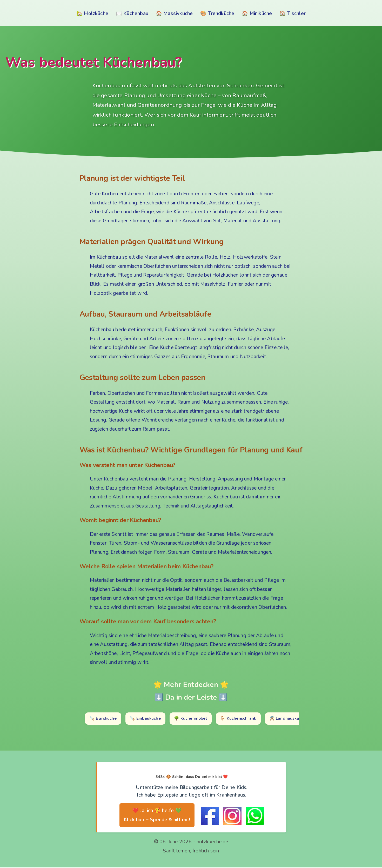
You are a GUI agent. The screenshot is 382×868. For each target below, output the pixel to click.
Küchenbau (136, 14)
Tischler (297, 14)
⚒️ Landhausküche (298, 719)
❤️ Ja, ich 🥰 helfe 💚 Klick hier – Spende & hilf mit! (157, 816)
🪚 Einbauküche (149, 719)
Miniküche (261, 14)
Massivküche (178, 14)
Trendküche (221, 14)
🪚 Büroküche (104, 719)
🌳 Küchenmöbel (196, 719)
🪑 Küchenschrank (246, 719)
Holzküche (96, 14)
